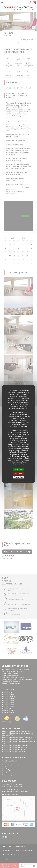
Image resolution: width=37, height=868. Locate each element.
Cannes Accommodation (19, 9)
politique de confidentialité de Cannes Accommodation (19, 462)
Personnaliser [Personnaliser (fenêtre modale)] (19, 477)
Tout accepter (19, 469)
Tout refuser (18, 473)
